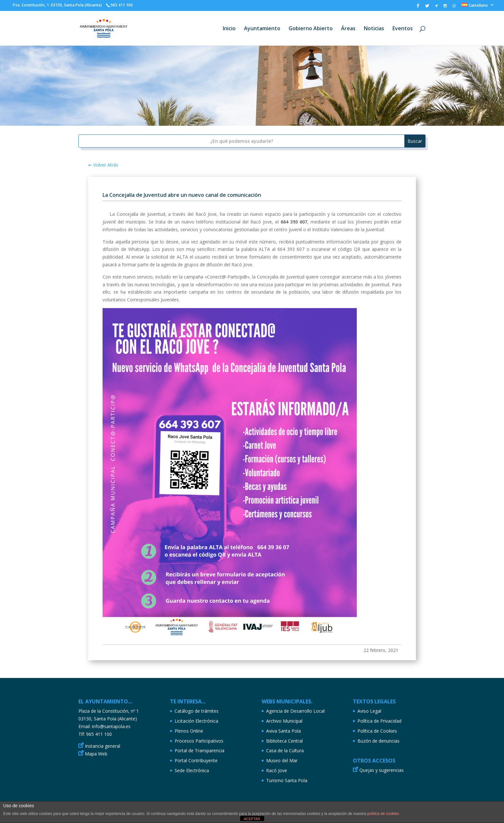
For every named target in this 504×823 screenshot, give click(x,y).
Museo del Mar (282, 760)
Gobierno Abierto (311, 29)
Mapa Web (96, 754)
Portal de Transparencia (199, 750)
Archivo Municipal (284, 721)
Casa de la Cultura (285, 750)
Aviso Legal (369, 711)
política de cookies (383, 814)
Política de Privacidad (379, 721)
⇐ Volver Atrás (103, 165)
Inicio (229, 29)
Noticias (374, 29)
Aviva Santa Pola (283, 731)
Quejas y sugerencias (382, 770)
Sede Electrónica (192, 770)
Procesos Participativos (199, 741)
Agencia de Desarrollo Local (295, 711)
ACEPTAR (252, 819)
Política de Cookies (377, 731)
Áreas (348, 29)
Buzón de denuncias (378, 741)
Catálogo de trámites (197, 711)
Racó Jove (277, 770)
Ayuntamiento (262, 29)
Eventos (403, 29)
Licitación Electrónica (196, 721)
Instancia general (103, 746)
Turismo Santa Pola (287, 780)
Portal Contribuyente (196, 760)
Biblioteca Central (284, 741)
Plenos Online (189, 731)
